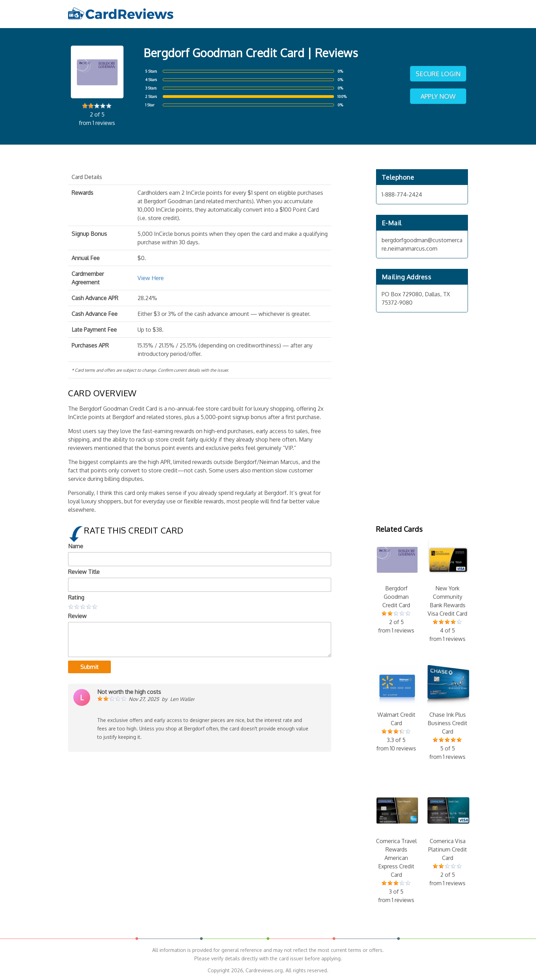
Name (76, 546)
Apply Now (438, 96)
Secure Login (438, 74)
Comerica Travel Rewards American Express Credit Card (396, 848)
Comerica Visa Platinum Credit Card (448, 839)
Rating (76, 597)
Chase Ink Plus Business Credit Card (448, 713)
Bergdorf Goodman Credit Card (396, 587)
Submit (89, 667)
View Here (151, 278)
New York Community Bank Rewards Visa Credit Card (448, 591)
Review (77, 616)
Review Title (84, 572)
